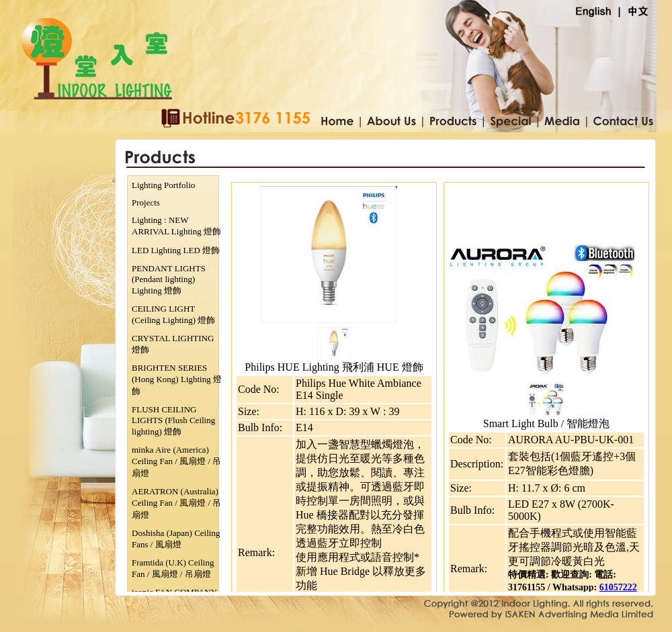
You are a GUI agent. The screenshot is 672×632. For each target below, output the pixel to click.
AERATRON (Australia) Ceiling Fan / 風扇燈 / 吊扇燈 (176, 503)
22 (632, 587)
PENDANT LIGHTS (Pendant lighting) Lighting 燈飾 (169, 279)
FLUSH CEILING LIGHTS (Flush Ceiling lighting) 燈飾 (173, 420)
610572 (614, 587)
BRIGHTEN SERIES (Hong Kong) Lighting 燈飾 (177, 379)
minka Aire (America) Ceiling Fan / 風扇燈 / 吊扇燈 (176, 461)
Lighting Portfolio (163, 185)
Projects (146, 202)
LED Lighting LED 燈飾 (176, 250)
